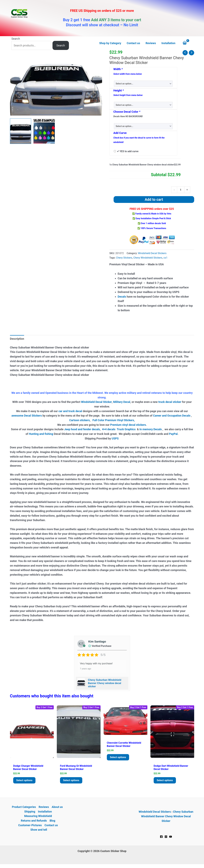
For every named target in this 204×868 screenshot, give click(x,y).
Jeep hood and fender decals (82, 429)
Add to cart (154, 200)
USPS (115, 438)
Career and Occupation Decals (172, 416)
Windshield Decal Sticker (96, 402)
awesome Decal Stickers (27, 416)
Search (16, 39)
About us (57, 809)
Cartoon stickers (80, 420)
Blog (52, 822)
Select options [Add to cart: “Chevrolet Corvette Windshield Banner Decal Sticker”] (119, 762)
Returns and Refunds (34, 822)
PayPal (173, 434)
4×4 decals (109, 429)
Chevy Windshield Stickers (148, 258)
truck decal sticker (170, 402)
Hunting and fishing (41, 434)
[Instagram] (166, 838)
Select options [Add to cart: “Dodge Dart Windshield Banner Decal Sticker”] (166, 782)
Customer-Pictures (30, 827)
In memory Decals (151, 429)
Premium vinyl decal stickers (128, 425)
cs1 (165, 258)
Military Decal (121, 402)
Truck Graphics (126, 429)
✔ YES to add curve (128, 151)
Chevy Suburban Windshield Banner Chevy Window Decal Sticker (167, 818)
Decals (122, 297)
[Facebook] (161, 838)
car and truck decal (70, 411)
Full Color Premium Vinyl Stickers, (114, 420)
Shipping (30, 813)
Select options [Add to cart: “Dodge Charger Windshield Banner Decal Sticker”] (25, 782)
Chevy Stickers (124, 258)
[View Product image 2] (44, 131)
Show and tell (39, 831)
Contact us (51, 827)
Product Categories (24, 809)
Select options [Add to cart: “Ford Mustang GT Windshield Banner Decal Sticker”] (72, 782)
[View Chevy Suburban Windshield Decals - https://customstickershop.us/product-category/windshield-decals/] (21, 131)
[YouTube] (171, 838)
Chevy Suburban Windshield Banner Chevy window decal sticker (105, 683)
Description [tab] (17, 339)
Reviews (44, 809)
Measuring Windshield (38, 818)
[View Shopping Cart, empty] (188, 43)
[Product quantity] (181, 190)
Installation (45, 813)
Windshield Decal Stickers (152, 253)
